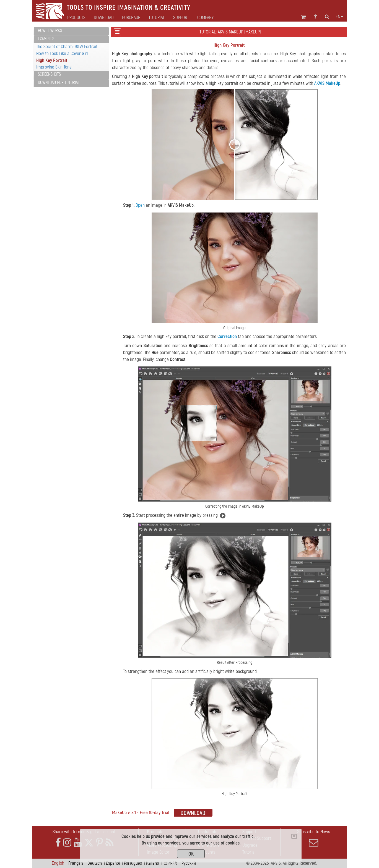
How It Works (50, 31)
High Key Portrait (52, 60)
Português (133, 863)
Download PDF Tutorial (59, 83)
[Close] (294, 836)
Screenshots (49, 74)
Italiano (153, 863)
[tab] (71, 31)
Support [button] (181, 18)
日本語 (170, 863)
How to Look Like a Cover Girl (62, 53)
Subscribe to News (313, 838)
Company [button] (205, 18)
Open (140, 205)
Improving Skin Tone (54, 67)
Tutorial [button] (157, 18)
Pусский (189, 863)
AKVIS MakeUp (327, 83)
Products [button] (76, 18)
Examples (46, 39)
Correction (227, 336)
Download (104, 18)
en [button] (339, 17)
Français (76, 863)
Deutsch (95, 863)
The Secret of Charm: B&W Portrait (67, 47)
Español (113, 863)
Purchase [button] (131, 18)
